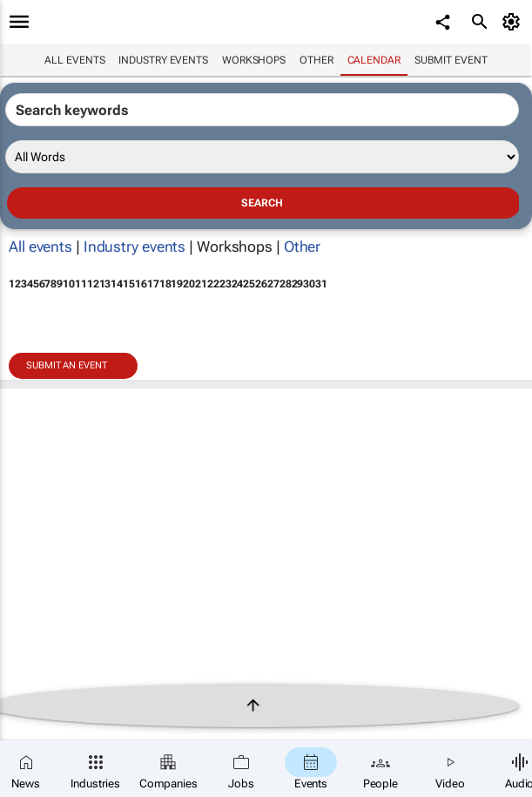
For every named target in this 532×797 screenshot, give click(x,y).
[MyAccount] (514, 22)
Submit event (451, 60)
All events (74, 60)
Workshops (254, 60)
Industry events (163, 60)
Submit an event (67, 365)
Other (317, 60)
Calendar (374, 60)
